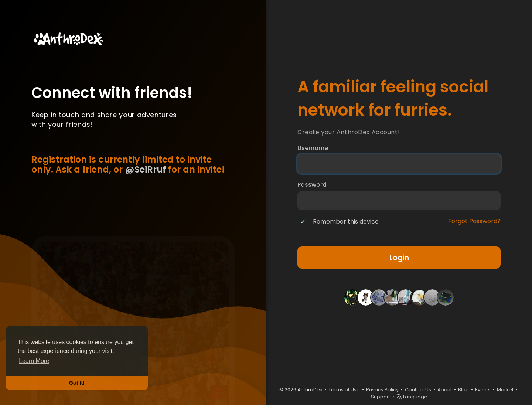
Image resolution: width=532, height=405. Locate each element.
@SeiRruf (145, 169)
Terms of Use (344, 390)
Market (505, 390)
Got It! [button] (77, 383)
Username (313, 148)
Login (399, 258)
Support (381, 397)
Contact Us (418, 390)
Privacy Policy (382, 390)
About (445, 390)
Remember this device (346, 222)
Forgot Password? (474, 221)
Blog (463, 390)
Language (412, 397)
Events (483, 390)
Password (312, 185)
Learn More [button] (34, 361)
